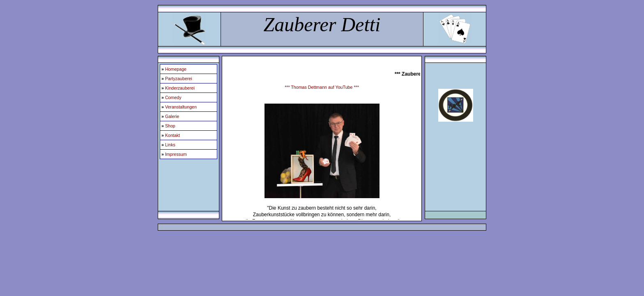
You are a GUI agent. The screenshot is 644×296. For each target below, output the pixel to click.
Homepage (176, 69)
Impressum (176, 154)
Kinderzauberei (180, 88)
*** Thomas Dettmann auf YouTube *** (322, 87)
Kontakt (172, 135)
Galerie (172, 116)
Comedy (173, 97)
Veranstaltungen (181, 107)
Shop (170, 126)
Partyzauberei (179, 79)
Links (170, 145)
